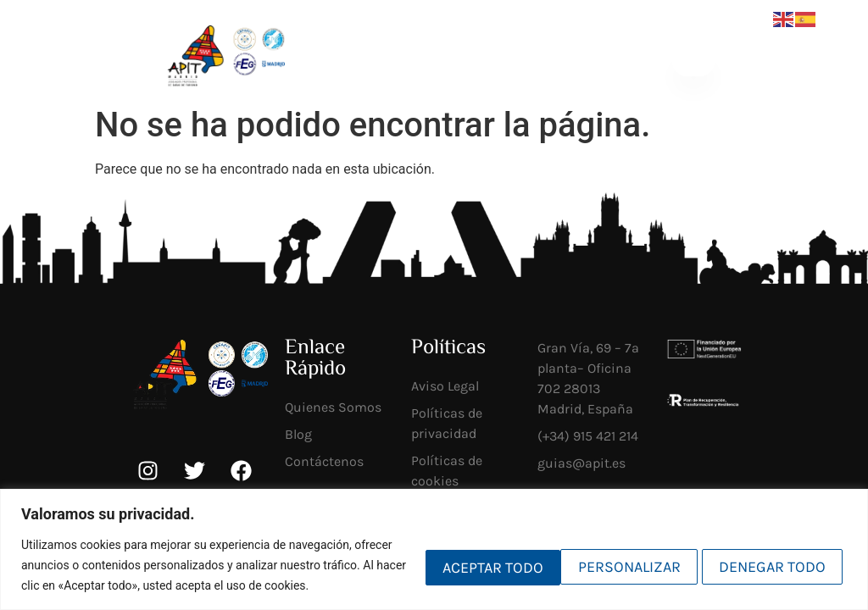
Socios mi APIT (496, 61)
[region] (434, 539)
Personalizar (456, 555)
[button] (693, 61)
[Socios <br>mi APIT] (458, 61)
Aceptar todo (773, 555)
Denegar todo (615, 555)
